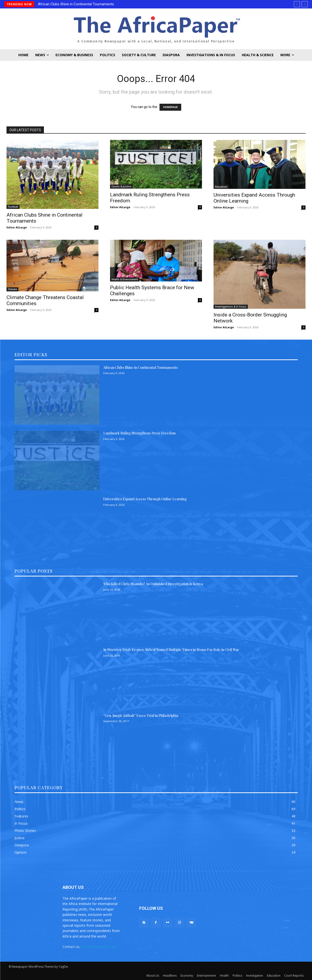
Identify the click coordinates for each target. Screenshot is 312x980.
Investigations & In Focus (231, 307)
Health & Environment (125, 279)
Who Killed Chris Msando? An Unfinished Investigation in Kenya (153, 584)
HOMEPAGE (170, 107)
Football (13, 207)
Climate (12, 289)
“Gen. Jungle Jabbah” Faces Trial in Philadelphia (141, 716)
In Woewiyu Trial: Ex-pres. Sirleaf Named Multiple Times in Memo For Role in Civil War (171, 650)
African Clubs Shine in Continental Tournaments (76, 4)
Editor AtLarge (17, 227)
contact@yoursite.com (99, 947)
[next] (305, 4)
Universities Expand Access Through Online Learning (145, 499)
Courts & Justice (121, 186)
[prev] (297, 4)
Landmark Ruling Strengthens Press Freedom (139, 433)
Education (221, 187)
